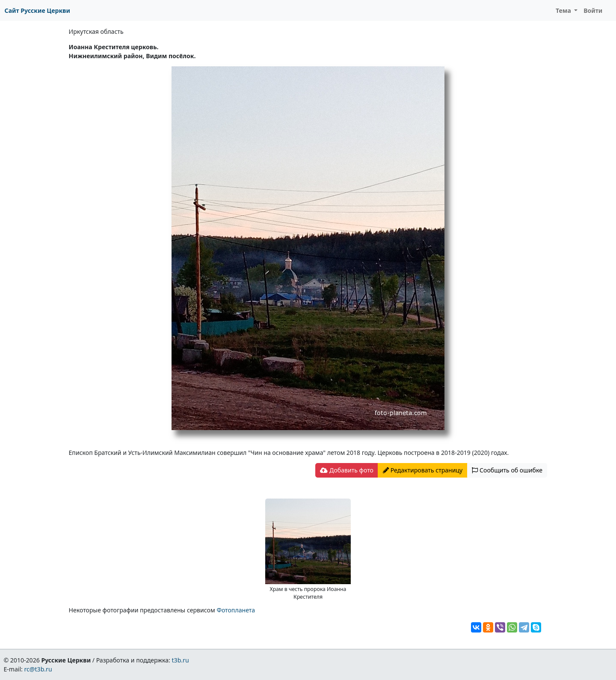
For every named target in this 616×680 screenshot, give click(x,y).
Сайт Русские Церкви (37, 10)
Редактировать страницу (423, 470)
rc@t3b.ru (38, 669)
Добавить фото (346, 470)
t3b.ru (181, 660)
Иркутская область (96, 31)
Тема (564, 10)
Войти (593, 10)
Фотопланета (236, 610)
